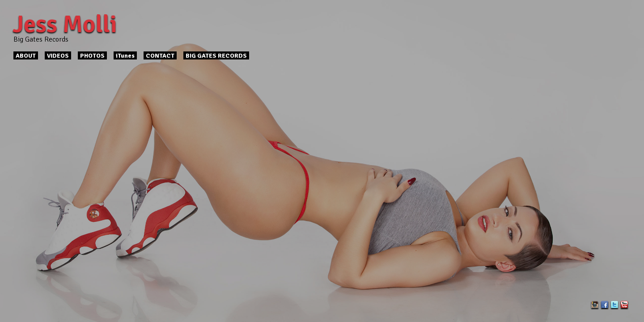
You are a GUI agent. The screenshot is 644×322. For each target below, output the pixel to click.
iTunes (125, 56)
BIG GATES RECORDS (216, 56)
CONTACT (160, 56)
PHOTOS (92, 56)
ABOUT (26, 56)
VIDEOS (58, 56)
